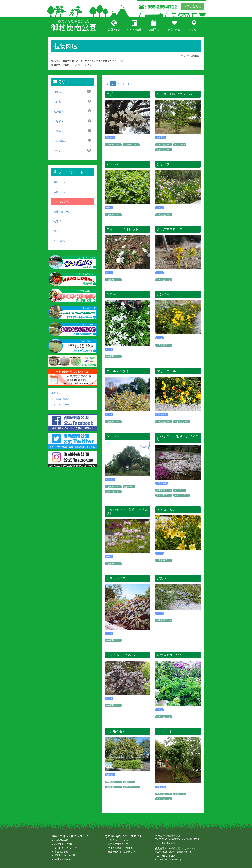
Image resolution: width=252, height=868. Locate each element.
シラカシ (113, 436)
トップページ (183, 56)
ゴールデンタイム (119, 371)
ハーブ (72, 150)
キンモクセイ (116, 731)
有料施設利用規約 (60, 399)
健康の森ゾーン (62, 211)
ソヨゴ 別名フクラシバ (174, 94)
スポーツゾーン (62, 192)
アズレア (163, 578)
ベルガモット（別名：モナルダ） (127, 511)
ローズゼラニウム (170, 655)
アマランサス (116, 578)
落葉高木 (72, 92)
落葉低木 (72, 111)
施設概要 (56, 393)
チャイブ (163, 164)
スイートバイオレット (122, 229)
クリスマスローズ (170, 229)
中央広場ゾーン (62, 202)
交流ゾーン (60, 221)
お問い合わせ (193, 6)
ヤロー (111, 294)
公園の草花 (72, 141)
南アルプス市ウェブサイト (122, 844)
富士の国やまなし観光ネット (123, 852)
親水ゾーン (60, 231)
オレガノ (113, 164)
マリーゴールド (168, 371)
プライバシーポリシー (63, 405)
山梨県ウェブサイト (118, 840)
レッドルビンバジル (121, 655)
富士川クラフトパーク (66, 848)
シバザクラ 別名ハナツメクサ (178, 438)
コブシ (111, 94)
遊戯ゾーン (60, 182)
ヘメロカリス (166, 510)
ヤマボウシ (165, 731)
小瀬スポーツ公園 (63, 844)
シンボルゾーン (62, 241)
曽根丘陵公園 (61, 840)
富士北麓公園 (61, 852)
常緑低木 (72, 121)
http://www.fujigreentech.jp (168, 860)
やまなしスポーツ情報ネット (123, 848)
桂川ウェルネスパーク (66, 859)
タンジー (163, 294)
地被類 (72, 131)
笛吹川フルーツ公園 (65, 855)
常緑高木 (72, 101)
